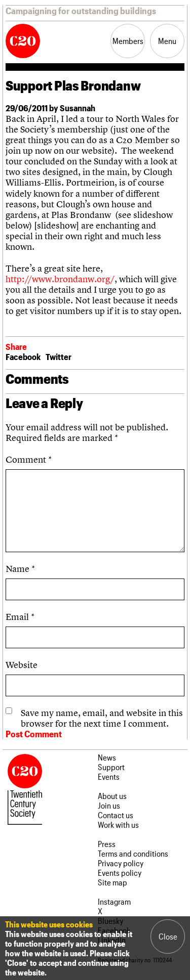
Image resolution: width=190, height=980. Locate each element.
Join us (109, 805)
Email (20, 617)
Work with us (118, 825)
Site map (112, 882)
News (107, 757)
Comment (29, 459)
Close (168, 936)
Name (20, 569)
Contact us (116, 815)
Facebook (23, 357)
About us (112, 796)
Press (107, 844)
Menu (167, 41)
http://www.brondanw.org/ (60, 279)
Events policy (120, 873)
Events (109, 776)
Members (128, 41)
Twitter (59, 357)
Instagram (114, 901)
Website (22, 665)
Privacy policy (121, 863)
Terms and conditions (133, 853)
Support (111, 767)
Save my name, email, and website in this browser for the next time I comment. (102, 718)
